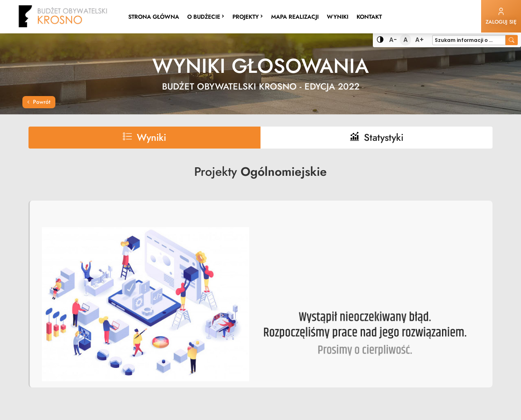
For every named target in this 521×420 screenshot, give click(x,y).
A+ (420, 40)
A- (394, 40)
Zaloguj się (501, 16)
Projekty (249, 16)
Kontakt (369, 17)
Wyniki (340, 16)
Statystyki (377, 137)
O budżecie (206, 17)
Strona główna (154, 17)
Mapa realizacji (295, 17)
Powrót (39, 102)
